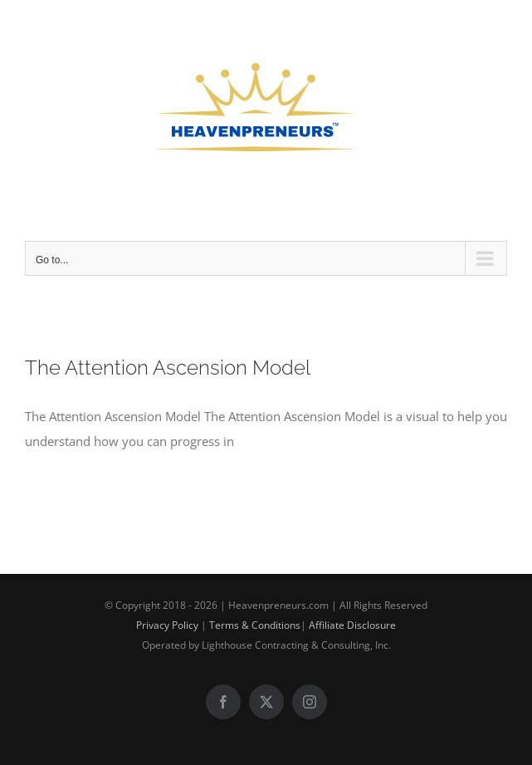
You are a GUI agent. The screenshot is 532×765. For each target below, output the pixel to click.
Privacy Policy (167, 625)
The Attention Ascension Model (168, 368)
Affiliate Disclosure (352, 625)
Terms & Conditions (255, 625)
